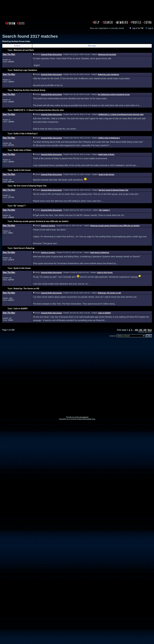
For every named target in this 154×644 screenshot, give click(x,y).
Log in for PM (136, 28)
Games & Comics (48, 226)
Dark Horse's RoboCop (24, 248)
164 (137, 330)
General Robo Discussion (52, 54)
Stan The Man (9, 54)
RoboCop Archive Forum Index (16, 41)
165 (141, 330)
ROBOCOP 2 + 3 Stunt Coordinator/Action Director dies (39, 110)
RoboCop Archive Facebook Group (30, 90)
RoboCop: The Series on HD (27, 289)
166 (145, 330)
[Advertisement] (76, 381)
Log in (149, 28)
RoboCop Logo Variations (25, 70)
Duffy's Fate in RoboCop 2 (26, 134)
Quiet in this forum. (23, 170)
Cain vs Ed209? (21, 309)
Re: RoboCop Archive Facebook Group (114, 94)
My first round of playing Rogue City (30, 186)
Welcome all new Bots (24, 50)
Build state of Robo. (23, 150)
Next (150, 330)
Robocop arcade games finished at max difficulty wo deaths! (41, 221)
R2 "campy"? (20, 206)
